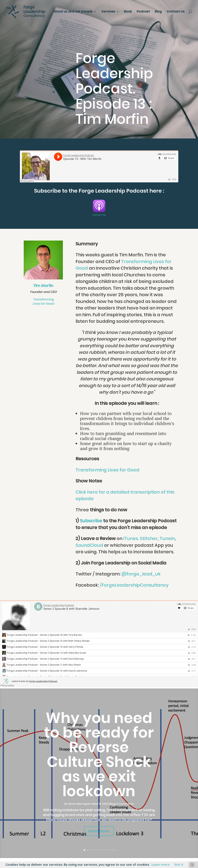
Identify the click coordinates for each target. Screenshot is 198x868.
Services (108, 12)
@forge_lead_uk (141, 574)
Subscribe (91, 521)
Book (128, 12)
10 (114, 850)
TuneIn (167, 538)
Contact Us (176, 12)
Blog (158, 12)
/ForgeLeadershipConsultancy (134, 585)
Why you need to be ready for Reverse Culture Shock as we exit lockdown (99, 754)
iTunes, (131, 538)
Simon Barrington (80, 804)
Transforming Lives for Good (43, 301)
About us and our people (73, 12)
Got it (179, 865)
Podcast (143, 12)
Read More (99, 831)
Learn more (161, 865)
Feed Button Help (99, 215)
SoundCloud (89, 545)
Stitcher (149, 538)
